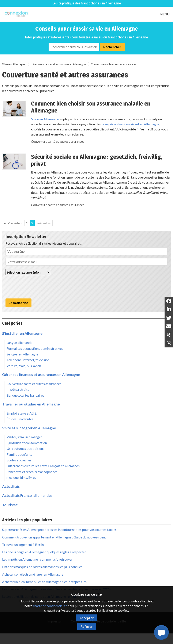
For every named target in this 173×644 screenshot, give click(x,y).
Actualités (11, 486)
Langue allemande (19, 342)
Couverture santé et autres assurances (114, 64)
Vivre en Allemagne (14, 64)
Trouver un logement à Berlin (23, 544)
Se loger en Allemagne (22, 354)
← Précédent (13, 223)
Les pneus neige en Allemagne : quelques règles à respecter (44, 552)
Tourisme (10, 505)
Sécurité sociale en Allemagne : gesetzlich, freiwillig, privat (97, 160)
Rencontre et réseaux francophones (32, 472)
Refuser (87, 626)
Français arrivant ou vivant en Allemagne (130, 124)
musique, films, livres (21, 477)
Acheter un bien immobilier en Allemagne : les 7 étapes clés (44, 582)
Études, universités (20, 419)
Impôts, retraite (18, 389)
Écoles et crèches (19, 460)
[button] (161, 632)
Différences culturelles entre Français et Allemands (43, 466)
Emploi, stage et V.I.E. (22, 413)
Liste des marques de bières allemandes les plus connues (42, 567)
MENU (165, 14)
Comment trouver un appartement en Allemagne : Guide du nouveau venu (54, 537)
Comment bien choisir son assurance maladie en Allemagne (91, 107)
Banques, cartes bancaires (25, 395)
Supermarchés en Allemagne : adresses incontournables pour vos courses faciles (59, 529)
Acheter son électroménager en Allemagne (33, 574)
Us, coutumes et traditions (25, 448)
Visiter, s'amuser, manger (24, 437)
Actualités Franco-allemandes (27, 496)
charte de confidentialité (50, 606)
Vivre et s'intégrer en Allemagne (29, 428)
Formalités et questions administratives (35, 348)
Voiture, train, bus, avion (24, 366)
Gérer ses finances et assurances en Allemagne (58, 64)
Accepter (86, 618)
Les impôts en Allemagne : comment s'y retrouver (37, 559)
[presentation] (38, 287)
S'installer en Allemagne (22, 333)
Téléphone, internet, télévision (28, 360)
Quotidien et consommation (27, 443)
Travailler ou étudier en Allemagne (31, 404)
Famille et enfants (19, 454)
